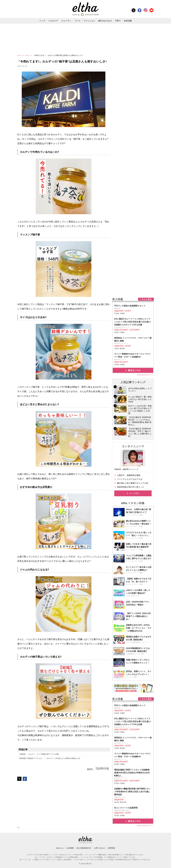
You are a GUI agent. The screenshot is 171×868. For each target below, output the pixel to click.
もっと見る (134, 493)
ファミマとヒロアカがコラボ (130, 479)
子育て (118, 21)
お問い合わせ (100, 848)
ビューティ (66, 21)
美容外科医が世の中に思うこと (131, 487)
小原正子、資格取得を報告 (129, 475)
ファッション (89, 21)
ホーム (20, 55)
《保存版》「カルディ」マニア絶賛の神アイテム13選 (39, 754)
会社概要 (70, 848)
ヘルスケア (53, 21)
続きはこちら (134, 370)
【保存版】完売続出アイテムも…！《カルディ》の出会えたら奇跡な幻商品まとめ (49, 758)
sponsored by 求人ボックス (145, 375)
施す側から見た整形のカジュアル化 (133, 483)
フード (78, 21)
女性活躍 (128, 21)
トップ (42, 21)
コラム (28, 55)
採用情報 (111, 848)
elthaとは (60, 848)
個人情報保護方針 (84, 848)
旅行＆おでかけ (105, 21)
